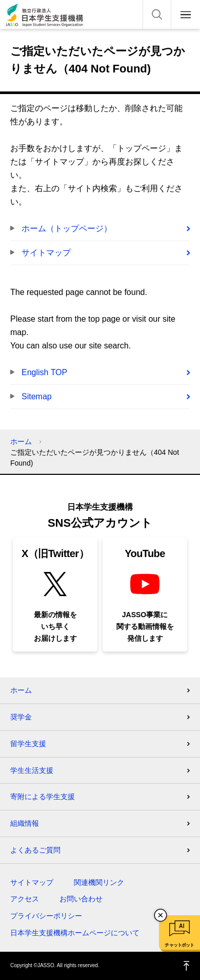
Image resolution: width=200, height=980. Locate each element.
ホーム (21, 441)
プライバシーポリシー (46, 916)
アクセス (25, 899)
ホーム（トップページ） (67, 228)
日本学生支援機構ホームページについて (75, 933)
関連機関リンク (99, 882)
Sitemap (37, 396)
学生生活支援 (32, 770)
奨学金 (21, 717)
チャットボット (179, 945)
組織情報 (25, 823)
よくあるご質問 (35, 850)
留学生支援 (28, 744)
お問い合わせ (81, 899)
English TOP (44, 372)
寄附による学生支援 (43, 797)
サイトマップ (46, 253)
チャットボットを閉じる (161, 915)
